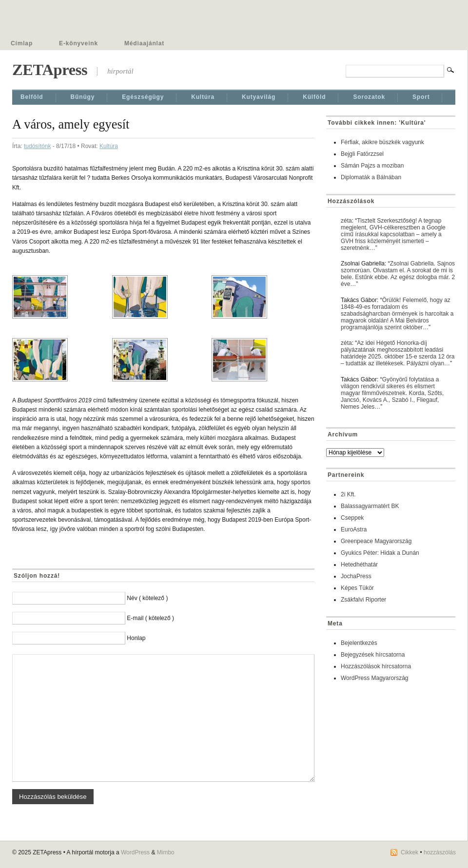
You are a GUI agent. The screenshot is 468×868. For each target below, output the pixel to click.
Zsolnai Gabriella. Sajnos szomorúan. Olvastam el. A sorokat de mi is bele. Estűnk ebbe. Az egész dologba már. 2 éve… (398, 274)
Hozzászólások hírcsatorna (376, 666)
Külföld (314, 97)
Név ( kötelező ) (147, 598)
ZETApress (50, 70)
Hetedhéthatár (359, 565)
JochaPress (356, 576)
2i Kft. (348, 494)
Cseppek (352, 518)
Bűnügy (83, 97)
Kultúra (203, 97)
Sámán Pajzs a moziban (372, 166)
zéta (346, 221)
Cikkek (409, 852)
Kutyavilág (259, 97)
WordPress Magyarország (375, 678)
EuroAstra (354, 529)
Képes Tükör (357, 588)
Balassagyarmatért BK (370, 506)
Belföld (32, 97)
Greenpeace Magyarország (376, 541)
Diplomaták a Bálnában (371, 177)
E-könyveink (78, 43)
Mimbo (166, 852)
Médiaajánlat (144, 43)
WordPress (135, 852)
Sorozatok (369, 97)
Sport (421, 97)
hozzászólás (440, 852)
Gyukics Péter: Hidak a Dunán (380, 553)
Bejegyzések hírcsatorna (373, 655)
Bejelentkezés (359, 643)
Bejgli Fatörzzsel (362, 154)
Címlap (22, 43)
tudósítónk (37, 146)
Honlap (136, 638)
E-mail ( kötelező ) (150, 618)
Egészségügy (143, 97)
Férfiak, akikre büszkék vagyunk (382, 142)
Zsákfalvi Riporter (363, 600)
